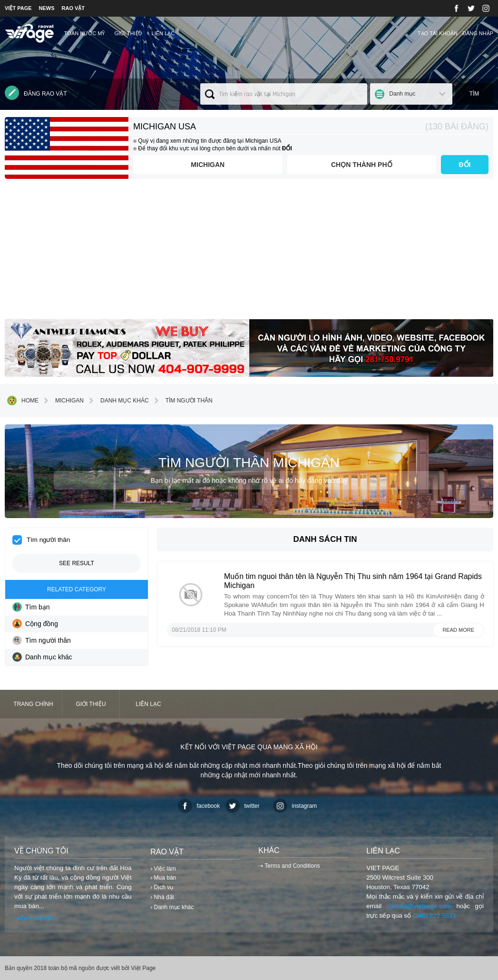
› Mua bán (163, 878)
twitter (243, 806)
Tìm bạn (31, 607)
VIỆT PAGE (18, 8)
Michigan (208, 165)
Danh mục (402, 94)
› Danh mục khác (172, 907)
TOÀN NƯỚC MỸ (85, 33)
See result (77, 563)
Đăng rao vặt (36, 93)
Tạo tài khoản (438, 33)
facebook (199, 806)
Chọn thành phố (362, 165)
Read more (458, 630)
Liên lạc (163, 33)
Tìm (474, 94)
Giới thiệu (128, 33)
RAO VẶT (73, 8)
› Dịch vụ (162, 887)
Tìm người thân (182, 401)
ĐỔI (465, 165)
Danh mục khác (117, 401)
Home (23, 401)
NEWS (47, 8)
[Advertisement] (249, 253)
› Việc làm (163, 869)
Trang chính (33, 704)
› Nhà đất (162, 897)
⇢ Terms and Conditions (289, 866)
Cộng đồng (35, 624)
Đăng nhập (478, 33)
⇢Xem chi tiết (34, 918)
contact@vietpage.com (419, 906)
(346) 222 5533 (434, 916)
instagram (295, 806)
